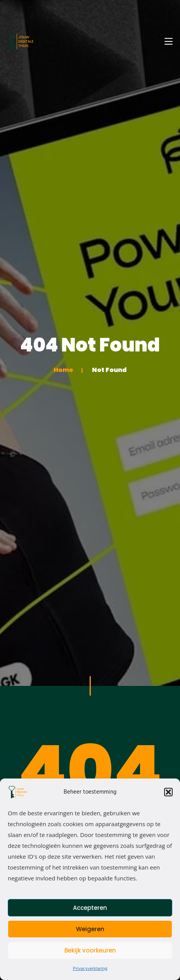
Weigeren (90, 929)
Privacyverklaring (90, 969)
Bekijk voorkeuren (90, 950)
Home (63, 370)
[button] (168, 792)
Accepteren (90, 908)
